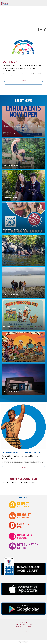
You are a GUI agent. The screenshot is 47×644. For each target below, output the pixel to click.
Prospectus (24, 80)
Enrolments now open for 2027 (13, 133)
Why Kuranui (23, 468)
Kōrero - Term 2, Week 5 (11, 165)
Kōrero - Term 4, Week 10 (11, 391)
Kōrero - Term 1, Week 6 (11, 262)
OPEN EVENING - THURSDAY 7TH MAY (15, 230)
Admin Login (24, 643)
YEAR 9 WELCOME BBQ (10, 327)
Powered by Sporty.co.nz (23, 641)
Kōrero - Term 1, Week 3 (10, 294)
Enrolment (23, 86)
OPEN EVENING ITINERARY (11, 198)
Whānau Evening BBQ (10, 359)
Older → (23, 397)
